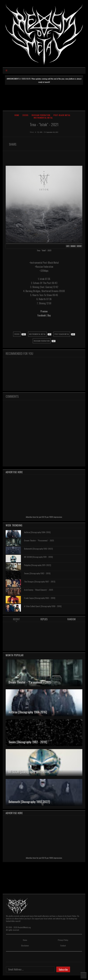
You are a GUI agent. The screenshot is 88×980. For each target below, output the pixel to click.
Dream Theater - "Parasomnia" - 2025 (39, 540)
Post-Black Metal (62, 115)
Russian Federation (41, 115)
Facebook (42, 315)
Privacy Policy (63, 940)
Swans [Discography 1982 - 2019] (37, 573)
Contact (63, 946)
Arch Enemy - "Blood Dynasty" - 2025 (39, 590)
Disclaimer (25, 946)
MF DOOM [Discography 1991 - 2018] (38, 557)
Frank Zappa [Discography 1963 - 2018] (40, 598)
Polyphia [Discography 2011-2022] (38, 565)
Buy (49, 315)
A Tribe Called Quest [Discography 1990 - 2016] (43, 606)
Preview (44, 311)
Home (17, 115)
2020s (25, 115)
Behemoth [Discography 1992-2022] (38, 549)
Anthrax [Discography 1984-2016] (37, 532)
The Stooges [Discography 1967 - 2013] (40, 581)
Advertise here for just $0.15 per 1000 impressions (44, 517)
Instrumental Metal (43, 118)
